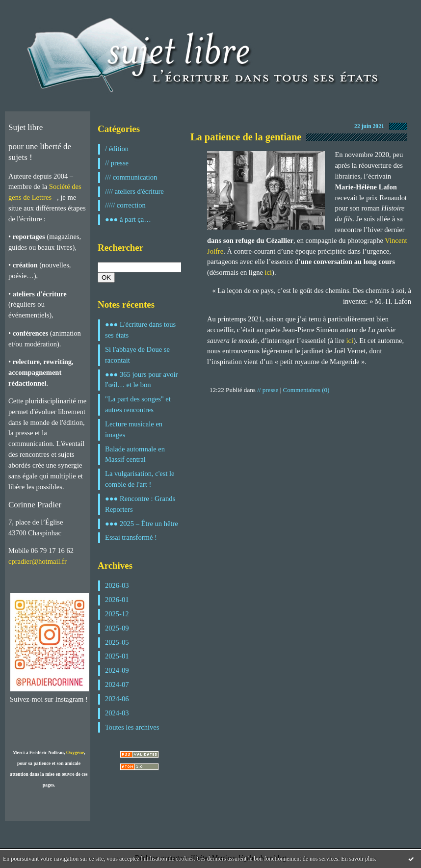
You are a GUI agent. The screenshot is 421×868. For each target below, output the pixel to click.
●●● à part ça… (128, 219)
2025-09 (117, 628)
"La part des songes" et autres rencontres (138, 404)
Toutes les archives (132, 727)
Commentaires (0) (306, 390)
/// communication (131, 177)
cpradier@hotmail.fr (38, 561)
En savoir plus (358, 859)
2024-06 (117, 699)
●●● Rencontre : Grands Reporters (140, 504)
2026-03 (117, 585)
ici (269, 272)
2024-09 (117, 670)
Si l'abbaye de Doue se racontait (137, 355)
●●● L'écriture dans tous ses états (140, 330)
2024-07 (117, 684)
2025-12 (117, 614)
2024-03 (117, 713)
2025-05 (117, 642)
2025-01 (117, 656)
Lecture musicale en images (134, 429)
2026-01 (117, 600)
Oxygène (75, 752)
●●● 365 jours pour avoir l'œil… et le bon (141, 380)
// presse (117, 163)
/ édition (117, 149)
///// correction (125, 205)
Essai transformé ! (131, 537)
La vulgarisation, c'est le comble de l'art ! (140, 479)
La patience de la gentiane (246, 137)
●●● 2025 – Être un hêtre (142, 524)
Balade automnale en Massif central (135, 454)
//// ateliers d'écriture (134, 191)
